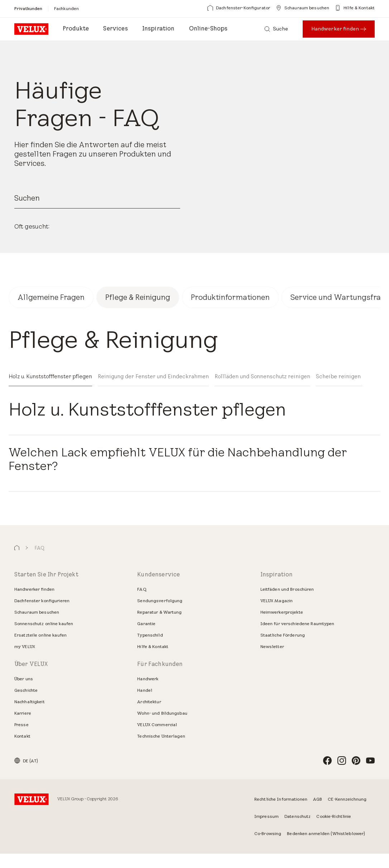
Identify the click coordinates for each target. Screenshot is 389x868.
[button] (17, 563)
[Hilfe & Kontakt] (355, 8)
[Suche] (276, 29)
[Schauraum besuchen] (302, 8)
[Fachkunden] (66, 8)
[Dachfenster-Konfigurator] (239, 8)
